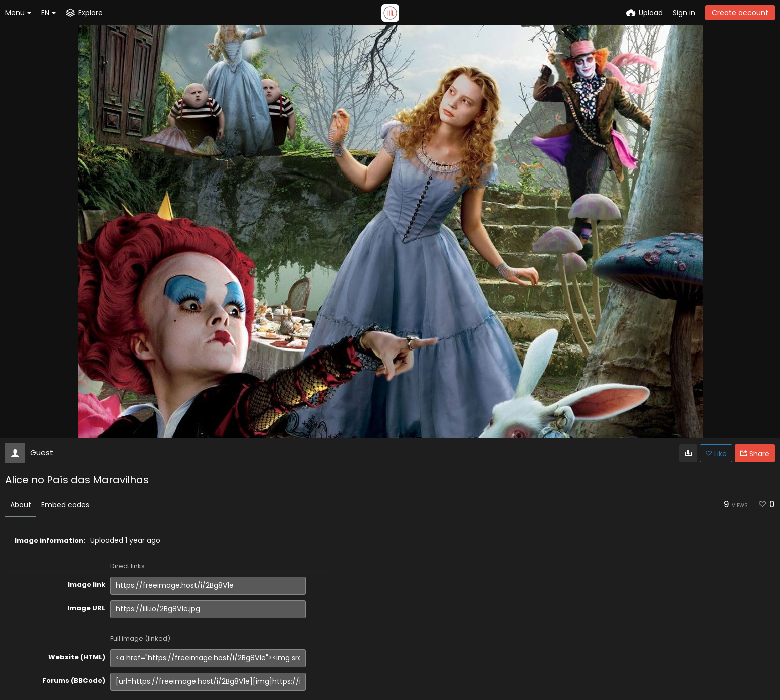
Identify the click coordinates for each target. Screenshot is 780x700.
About (21, 505)
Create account (740, 13)
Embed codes (65, 505)
